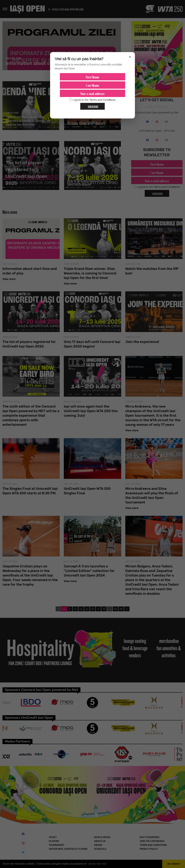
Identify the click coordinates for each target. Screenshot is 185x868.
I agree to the (92, 100)
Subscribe (92, 106)
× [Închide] (130, 57)
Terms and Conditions (102, 100)
